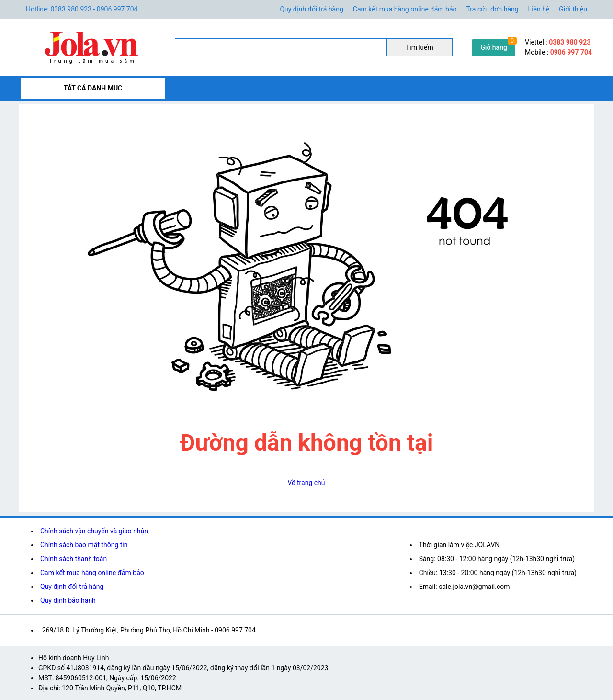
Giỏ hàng (494, 47)
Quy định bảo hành (68, 600)
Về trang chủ (306, 483)
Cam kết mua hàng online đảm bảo (405, 9)
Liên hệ (539, 9)
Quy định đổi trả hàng (311, 9)
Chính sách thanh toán (74, 559)
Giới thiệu (573, 9)
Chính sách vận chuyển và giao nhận (94, 531)
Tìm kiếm (420, 47)
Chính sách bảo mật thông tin (84, 545)
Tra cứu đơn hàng (493, 9)
